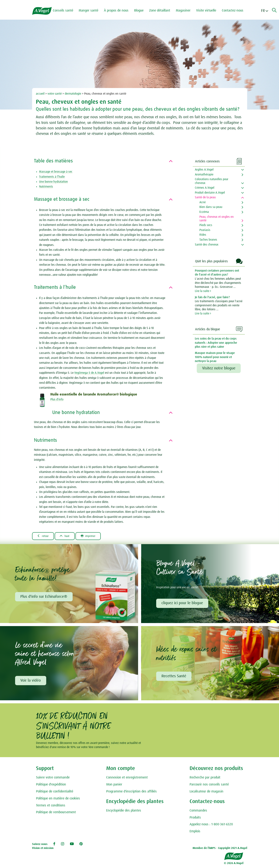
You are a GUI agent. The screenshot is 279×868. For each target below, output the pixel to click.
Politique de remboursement (56, 814)
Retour (44, 536)
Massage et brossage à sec (56, 172)
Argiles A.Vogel (204, 170)
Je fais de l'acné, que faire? (212, 297)
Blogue (141, 11)
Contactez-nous (235, 11)
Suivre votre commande (53, 779)
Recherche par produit (205, 779)
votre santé (55, 94)
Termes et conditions (51, 807)
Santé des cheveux (207, 245)
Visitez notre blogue (219, 368)
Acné (203, 202)
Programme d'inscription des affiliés (131, 793)
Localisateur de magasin (206, 793)
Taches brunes (208, 240)
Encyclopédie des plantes (124, 812)
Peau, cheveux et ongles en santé (217, 219)
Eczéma (204, 212)
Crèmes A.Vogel (205, 188)
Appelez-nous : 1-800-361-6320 (211, 826)
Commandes (198, 812)
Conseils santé (65, 11)
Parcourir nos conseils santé (209, 786)
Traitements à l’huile (52, 177)
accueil (40, 94)
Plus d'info (57, 399)
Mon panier (114, 786)
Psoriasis (205, 230)
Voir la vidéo (31, 681)
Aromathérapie (204, 175)
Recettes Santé (174, 677)
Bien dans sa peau (211, 207)
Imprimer (94, 536)
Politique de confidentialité (55, 793)
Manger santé (91, 11)
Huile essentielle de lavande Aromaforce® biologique (94, 394)
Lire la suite (203, 291)
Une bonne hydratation (53, 182)
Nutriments (46, 187)
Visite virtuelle (209, 11)
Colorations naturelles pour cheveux (212, 181)
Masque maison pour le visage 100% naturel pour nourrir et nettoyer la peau (215, 357)
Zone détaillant (162, 11)
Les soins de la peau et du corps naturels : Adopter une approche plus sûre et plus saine (216, 343)
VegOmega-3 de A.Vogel (89, 373)
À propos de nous (119, 11)
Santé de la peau (205, 197)
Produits (195, 819)
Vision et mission (43, 849)
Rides (203, 235)
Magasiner (186, 11)
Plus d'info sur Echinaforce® (44, 597)
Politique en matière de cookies (58, 800)
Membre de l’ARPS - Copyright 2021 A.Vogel (220, 849)
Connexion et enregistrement (127, 779)
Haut (68, 536)
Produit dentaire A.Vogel (210, 193)
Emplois (195, 832)
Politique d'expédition (51, 786)
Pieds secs (206, 225)
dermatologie (73, 94)
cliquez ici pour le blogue (183, 604)
